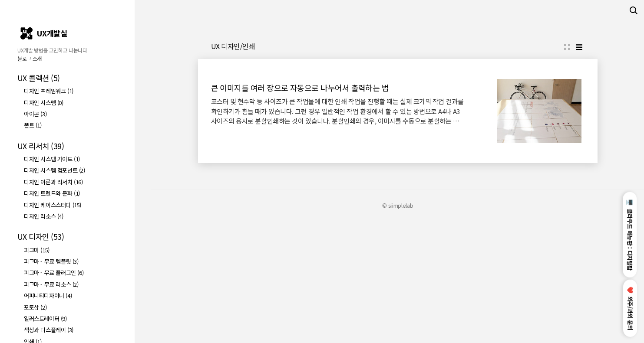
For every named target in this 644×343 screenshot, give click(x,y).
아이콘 (35, 114)
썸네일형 (567, 168)
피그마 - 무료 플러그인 (54, 273)
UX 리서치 (41, 146)
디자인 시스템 (44, 103)
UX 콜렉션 (39, 78)
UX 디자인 (41, 237)
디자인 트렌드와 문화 (52, 193)
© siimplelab (398, 327)
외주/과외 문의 (630, 309)
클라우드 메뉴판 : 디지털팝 (630, 234)
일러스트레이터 (45, 318)
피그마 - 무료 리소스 (51, 284)
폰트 (33, 125)
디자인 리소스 (44, 216)
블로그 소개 (30, 58)
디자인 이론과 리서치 (53, 182)
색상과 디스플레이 (49, 330)
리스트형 (579, 168)
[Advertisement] (398, 94)
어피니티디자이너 (48, 296)
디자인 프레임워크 (49, 91)
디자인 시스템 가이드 (52, 159)
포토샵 (35, 307)
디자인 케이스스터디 (53, 205)
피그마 (37, 250)
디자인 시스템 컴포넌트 (54, 170)
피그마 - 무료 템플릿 (51, 261)
